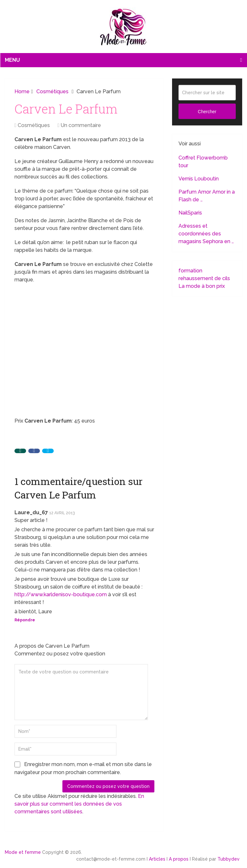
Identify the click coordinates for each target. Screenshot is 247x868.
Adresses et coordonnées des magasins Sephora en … (206, 234)
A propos (179, 859)
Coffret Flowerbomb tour (203, 162)
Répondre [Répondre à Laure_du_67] (25, 620)
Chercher (207, 112)
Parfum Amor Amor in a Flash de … (207, 196)
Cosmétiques (34, 125)
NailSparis (190, 213)
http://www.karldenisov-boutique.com (61, 594)
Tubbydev (229, 859)
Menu (12, 60)
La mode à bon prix (202, 286)
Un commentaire (81, 125)
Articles (157, 859)
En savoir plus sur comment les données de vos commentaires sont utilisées (79, 804)
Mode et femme (23, 852)
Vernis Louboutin (199, 179)
